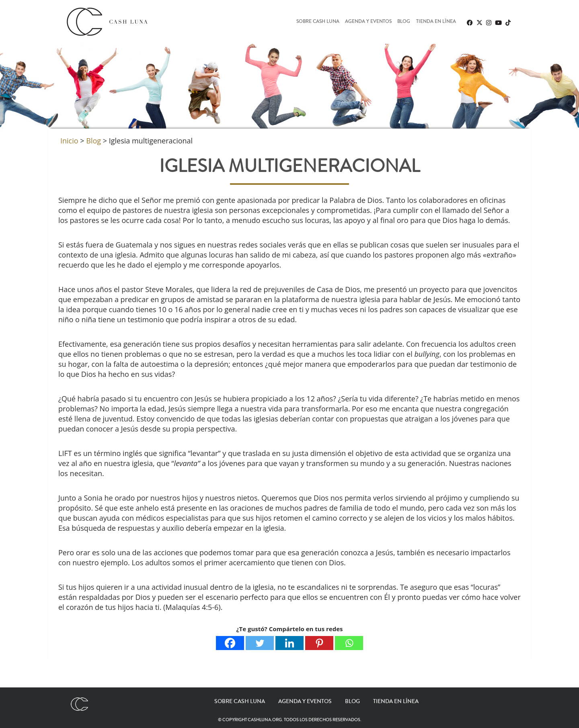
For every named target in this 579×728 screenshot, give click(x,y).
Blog (404, 22)
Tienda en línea (436, 22)
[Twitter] (260, 643)
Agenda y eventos (368, 22)
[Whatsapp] (349, 643)
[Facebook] (230, 643)
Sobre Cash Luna (318, 22)
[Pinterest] (319, 643)
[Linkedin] (289, 643)
